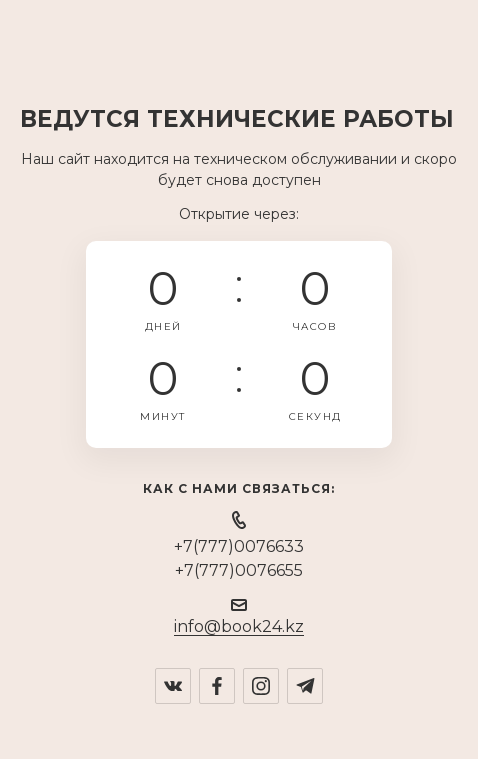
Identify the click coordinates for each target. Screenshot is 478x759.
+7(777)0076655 (239, 570)
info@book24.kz (239, 626)
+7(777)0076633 (239, 546)
